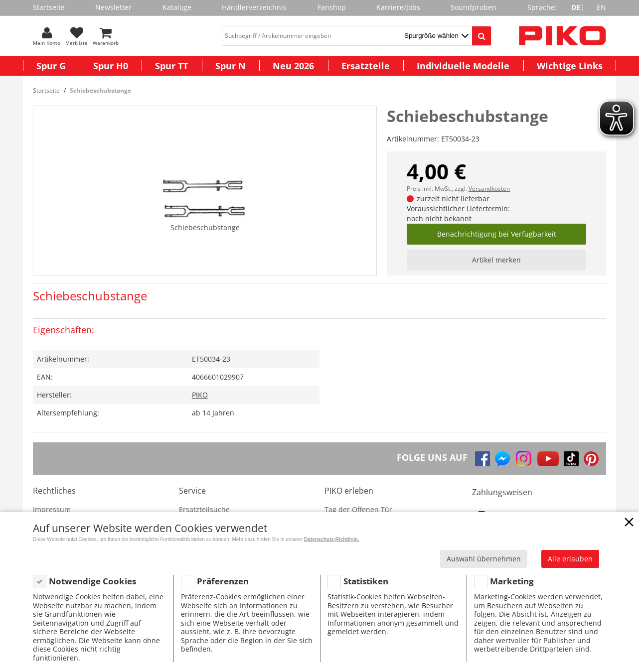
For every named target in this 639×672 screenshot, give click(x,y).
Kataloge (177, 7)
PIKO (200, 395)
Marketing (512, 581)
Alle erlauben (570, 559)
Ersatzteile (366, 66)
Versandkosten (489, 189)
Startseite (49, 7)
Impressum (52, 509)
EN (601, 7)
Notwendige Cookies (92, 581)
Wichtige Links (570, 66)
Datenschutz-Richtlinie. (332, 539)
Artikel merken (496, 260)
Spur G (51, 66)
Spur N (231, 66)
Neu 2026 (293, 66)
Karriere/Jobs (398, 7)
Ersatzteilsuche (204, 509)
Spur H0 (111, 66)
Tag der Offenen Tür (358, 509)
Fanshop (332, 7)
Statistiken (366, 581)
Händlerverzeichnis (254, 7)
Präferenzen (223, 581)
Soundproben (474, 7)
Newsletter (113, 7)
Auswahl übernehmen (484, 559)
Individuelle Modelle (463, 66)
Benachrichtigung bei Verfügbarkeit (497, 234)
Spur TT (171, 66)
